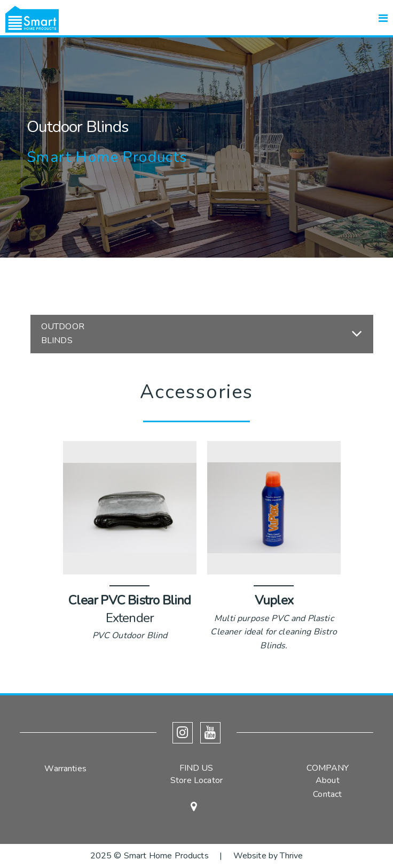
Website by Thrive (268, 856)
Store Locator (196, 780)
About (328, 780)
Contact (327, 794)
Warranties (65, 769)
